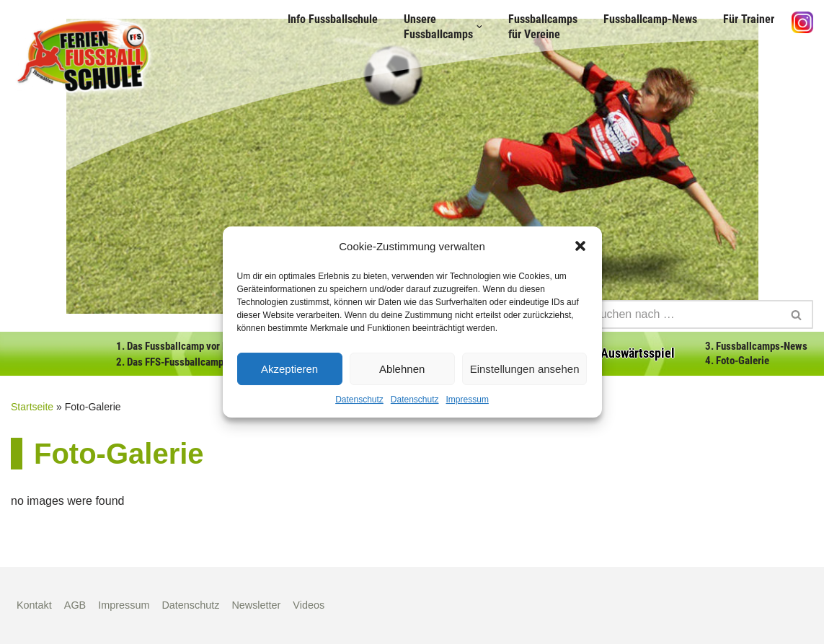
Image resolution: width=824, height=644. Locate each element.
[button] (580, 246)
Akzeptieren (289, 369)
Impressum (468, 400)
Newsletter (256, 605)
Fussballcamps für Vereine (543, 27)
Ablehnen (402, 369)
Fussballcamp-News (650, 19)
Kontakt (34, 605)
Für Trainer (749, 19)
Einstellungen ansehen (525, 369)
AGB (75, 605)
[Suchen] (682, 314)
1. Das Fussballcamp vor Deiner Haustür (201, 346)
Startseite (32, 407)
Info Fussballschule (333, 19)
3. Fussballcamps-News (756, 346)
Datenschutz (359, 400)
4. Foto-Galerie (737, 361)
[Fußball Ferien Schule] (83, 56)
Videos (309, 605)
